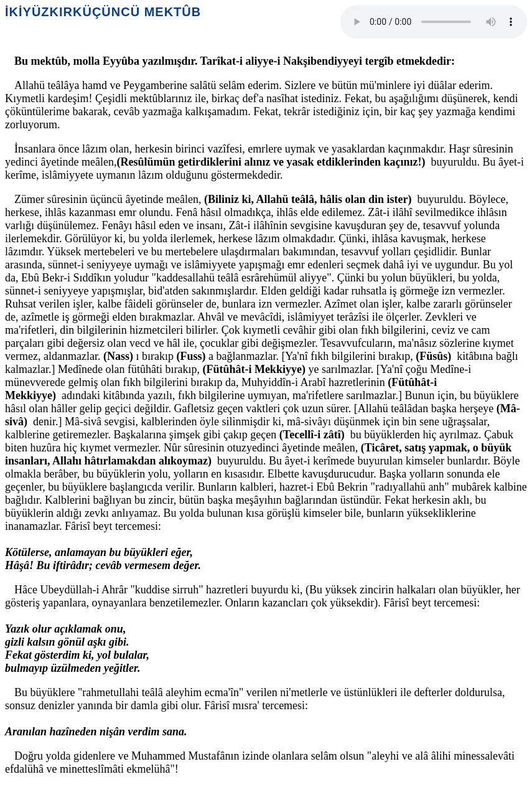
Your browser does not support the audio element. (434, 22)
